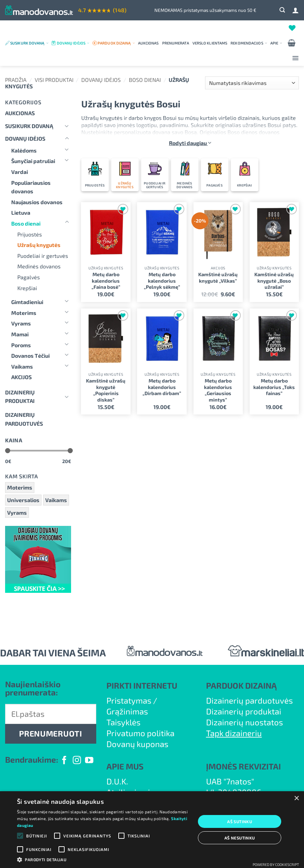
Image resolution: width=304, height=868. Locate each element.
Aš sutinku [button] (240, 821)
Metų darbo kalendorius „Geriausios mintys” (218, 390)
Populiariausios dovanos (31, 187)
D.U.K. (117, 781)
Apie (276, 43)
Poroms (21, 345)
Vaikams (22, 366)
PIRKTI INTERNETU (142, 685)
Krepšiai (27, 288)
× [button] (296, 799)
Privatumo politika (140, 733)
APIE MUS (125, 766)
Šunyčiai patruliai (33, 161)
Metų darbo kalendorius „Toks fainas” (274, 387)
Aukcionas (148, 43)
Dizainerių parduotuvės (249, 700)
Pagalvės (29, 277)
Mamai (20, 334)
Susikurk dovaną (29, 43)
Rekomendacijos (249, 43)
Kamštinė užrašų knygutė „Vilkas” (218, 278)
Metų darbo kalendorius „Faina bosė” (106, 281)
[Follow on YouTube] (89, 761)
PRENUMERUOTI (50, 733)
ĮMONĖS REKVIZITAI (243, 766)
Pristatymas (129, 700)
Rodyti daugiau (190, 143)
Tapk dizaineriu (234, 733)
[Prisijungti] (295, 10)
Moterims (24, 313)
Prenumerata (176, 43)
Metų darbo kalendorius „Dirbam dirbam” (162, 387)
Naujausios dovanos (37, 202)
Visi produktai (54, 80)
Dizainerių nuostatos (244, 722)
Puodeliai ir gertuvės (43, 256)
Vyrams (21, 323)
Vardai (20, 172)
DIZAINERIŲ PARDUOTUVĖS (24, 419)
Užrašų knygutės (39, 245)
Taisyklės (123, 722)
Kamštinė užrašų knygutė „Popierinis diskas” (106, 390)
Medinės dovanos (39, 266)
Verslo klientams (210, 43)
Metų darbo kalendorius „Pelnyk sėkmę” (162, 281)
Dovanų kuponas (137, 744)
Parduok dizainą (116, 43)
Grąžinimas (127, 711)
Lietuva (21, 212)
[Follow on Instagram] (77, 761)
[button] (282, 10)
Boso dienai (145, 80)
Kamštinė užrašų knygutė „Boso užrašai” (274, 281)
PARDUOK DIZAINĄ (241, 685)
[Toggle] (67, 126)
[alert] (152, 830)
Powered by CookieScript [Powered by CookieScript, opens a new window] (276, 864)
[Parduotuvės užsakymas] (252, 83)
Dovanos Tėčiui (30, 356)
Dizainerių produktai (20, 397)
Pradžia (16, 80)
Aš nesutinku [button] (240, 838)
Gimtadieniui (27, 302)
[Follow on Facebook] (64, 761)
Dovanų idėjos (73, 43)
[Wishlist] (292, 28)
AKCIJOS (21, 377)
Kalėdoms (24, 150)
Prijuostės (30, 234)
